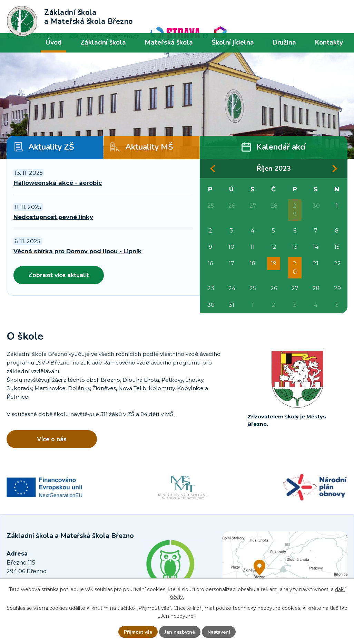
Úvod (54, 42)
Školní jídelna (233, 42)
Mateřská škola (169, 42)
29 (295, 210)
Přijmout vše (138, 632)
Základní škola (103, 42)
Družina (284, 42)
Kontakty (329, 42)
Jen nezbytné (180, 632)
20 (295, 268)
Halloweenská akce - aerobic (58, 183)
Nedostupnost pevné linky (53, 217)
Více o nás (52, 439)
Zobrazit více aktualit (59, 275)
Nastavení (219, 632)
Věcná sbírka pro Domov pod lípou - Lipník (78, 251)
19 (274, 263)
